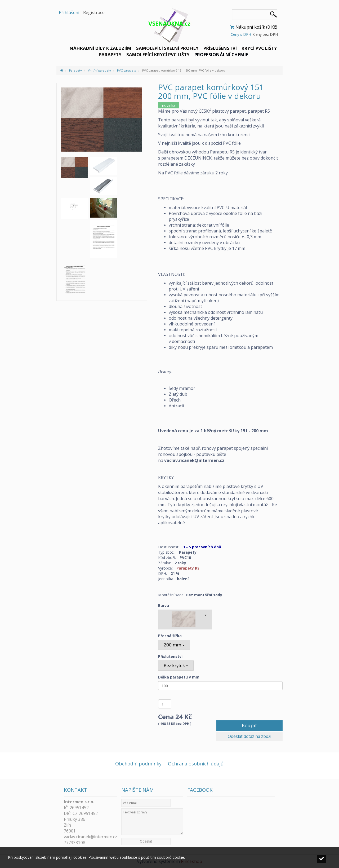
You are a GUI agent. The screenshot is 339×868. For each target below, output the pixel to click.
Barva (164, 605)
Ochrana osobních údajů (196, 764)
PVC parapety (127, 70)
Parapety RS (188, 568)
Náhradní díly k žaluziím (101, 48)
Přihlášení (69, 12)
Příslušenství (220, 48)
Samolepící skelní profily (167, 48)
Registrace (94, 12)
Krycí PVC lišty (259, 48)
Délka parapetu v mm (179, 677)
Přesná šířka (170, 636)
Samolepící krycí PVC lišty (158, 54)
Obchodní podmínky (138, 764)
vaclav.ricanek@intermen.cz (90, 837)
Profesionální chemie (221, 54)
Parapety (110, 54)
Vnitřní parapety (99, 70)
